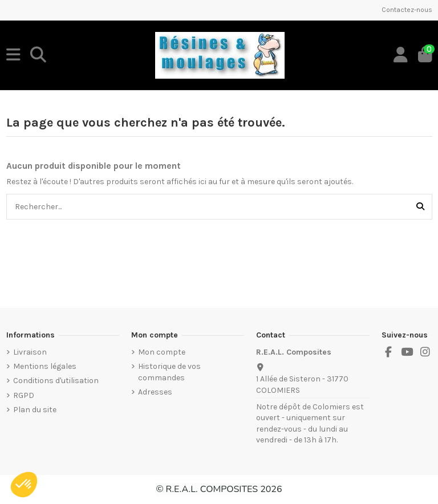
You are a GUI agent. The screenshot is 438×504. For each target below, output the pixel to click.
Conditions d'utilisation (56, 381)
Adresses (155, 392)
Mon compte (162, 352)
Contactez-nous (407, 10)
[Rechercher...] (420, 207)
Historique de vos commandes (169, 372)
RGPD (24, 395)
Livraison (30, 352)
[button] (24, 485)
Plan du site (35, 410)
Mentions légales (45, 366)
